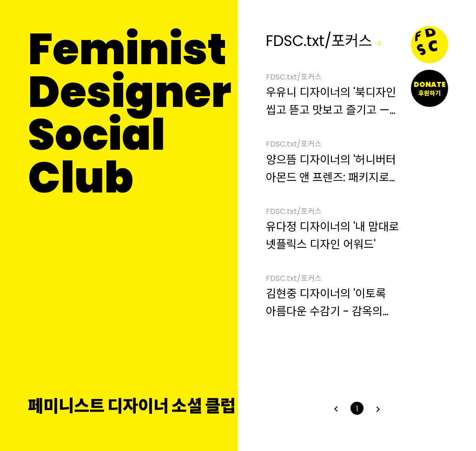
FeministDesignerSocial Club (129, 113)
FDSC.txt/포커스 (294, 78)
